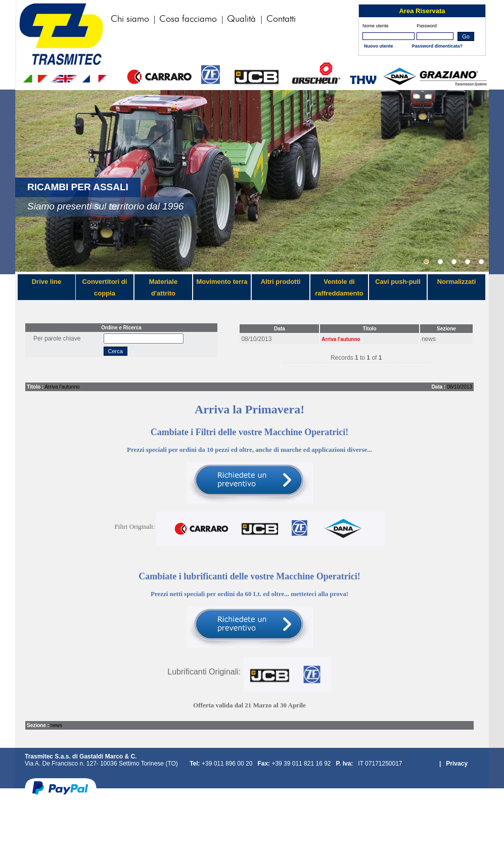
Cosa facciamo (189, 19)
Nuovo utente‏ (379, 46)
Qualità (243, 19)
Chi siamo (131, 19)
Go (466, 36)
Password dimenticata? (438, 46)
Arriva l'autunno (341, 339)
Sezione (446, 329)
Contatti (281, 19)
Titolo (370, 329)
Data (280, 329)
